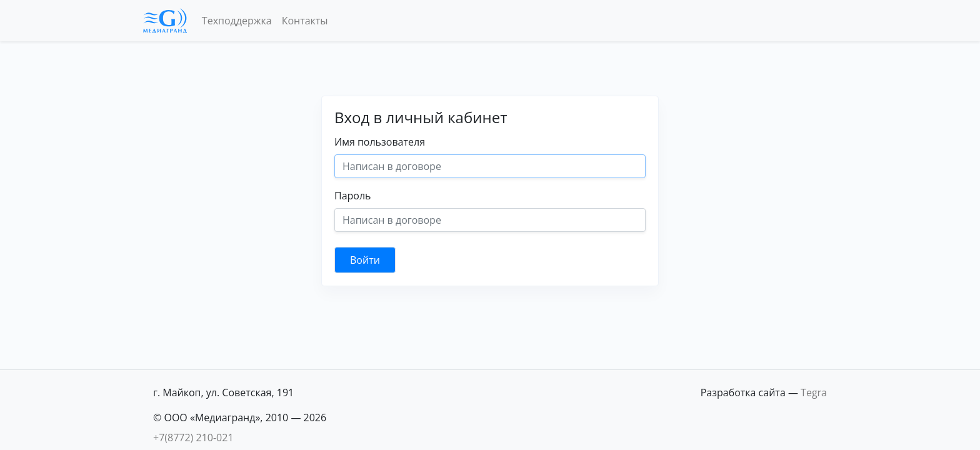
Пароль (353, 196)
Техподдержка (237, 21)
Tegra (814, 392)
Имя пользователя (380, 142)
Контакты (305, 21)
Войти (365, 260)
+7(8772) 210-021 (193, 437)
